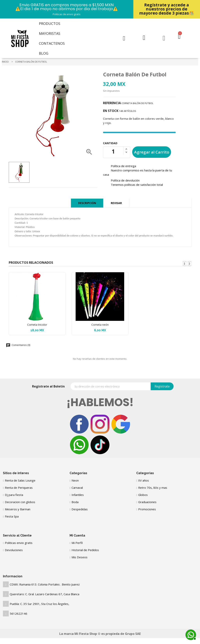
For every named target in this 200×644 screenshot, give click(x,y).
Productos (50, 24)
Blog (44, 53)
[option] (19, 172)
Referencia (112, 103)
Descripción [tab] (87, 203)
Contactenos (52, 43)
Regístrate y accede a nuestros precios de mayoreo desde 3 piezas (167, 9)
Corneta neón (100, 325)
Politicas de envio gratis (67, 14)
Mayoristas (50, 33)
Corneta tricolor (37, 325)
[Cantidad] (113, 151)
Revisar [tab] (116, 203)
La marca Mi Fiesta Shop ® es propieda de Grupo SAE (100, 634)
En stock (111, 111)
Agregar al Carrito (152, 152)
